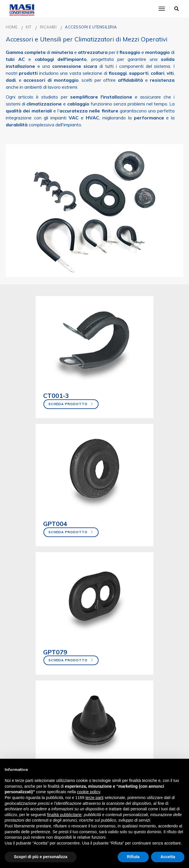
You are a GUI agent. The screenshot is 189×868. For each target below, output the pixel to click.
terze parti (94, 798)
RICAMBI (48, 27)
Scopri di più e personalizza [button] (41, 857)
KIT (29, 27)
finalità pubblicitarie (64, 815)
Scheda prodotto (39, 392)
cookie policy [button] (89, 792)
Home (12, 27)
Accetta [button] (168, 857)
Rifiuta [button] (133, 857)
